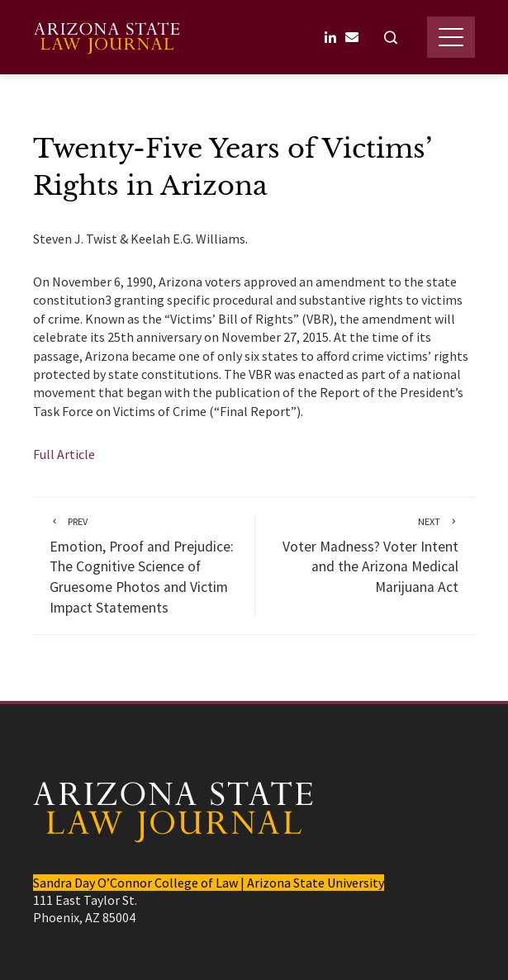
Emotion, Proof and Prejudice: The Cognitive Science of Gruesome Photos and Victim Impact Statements (144, 566)
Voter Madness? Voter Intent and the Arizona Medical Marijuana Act (366, 555)
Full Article (64, 454)
